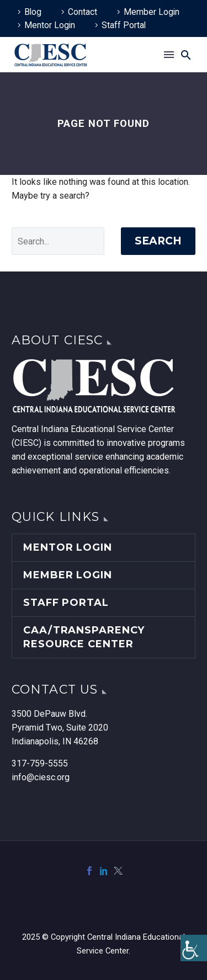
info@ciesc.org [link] (41, 777)
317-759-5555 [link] (40, 763)
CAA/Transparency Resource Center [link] (84, 637)
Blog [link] (33, 12)
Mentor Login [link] (50, 25)
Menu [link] (169, 55)
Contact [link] (83, 12)
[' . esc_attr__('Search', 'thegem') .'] (58, 241)
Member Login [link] (152, 12)
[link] (194, 948)
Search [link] (158, 241)
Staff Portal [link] (124, 25)
